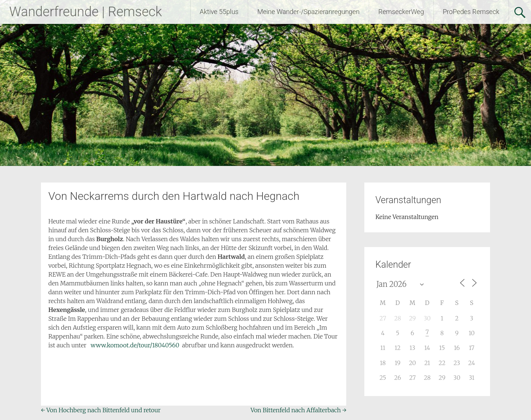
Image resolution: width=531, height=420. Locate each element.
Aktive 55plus (219, 12)
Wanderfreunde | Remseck (86, 12)
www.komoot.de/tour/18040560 (135, 345)
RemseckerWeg (401, 12)
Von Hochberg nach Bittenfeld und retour (101, 410)
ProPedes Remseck (471, 12)
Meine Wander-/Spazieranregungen (308, 12)
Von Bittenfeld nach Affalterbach (298, 410)
